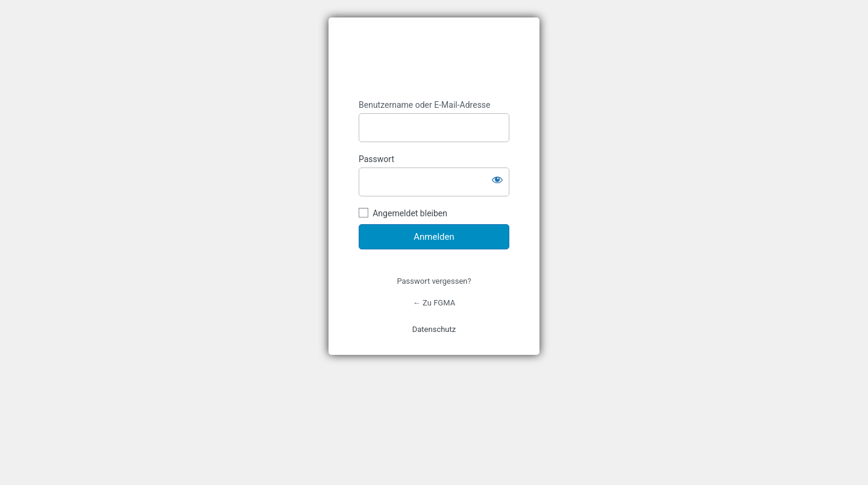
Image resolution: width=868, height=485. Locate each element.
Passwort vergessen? (434, 281)
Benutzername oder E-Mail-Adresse (425, 105)
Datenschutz (434, 329)
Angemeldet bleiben (410, 213)
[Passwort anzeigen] (497, 180)
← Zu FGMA (434, 303)
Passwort (376, 159)
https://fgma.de (434, 58)
